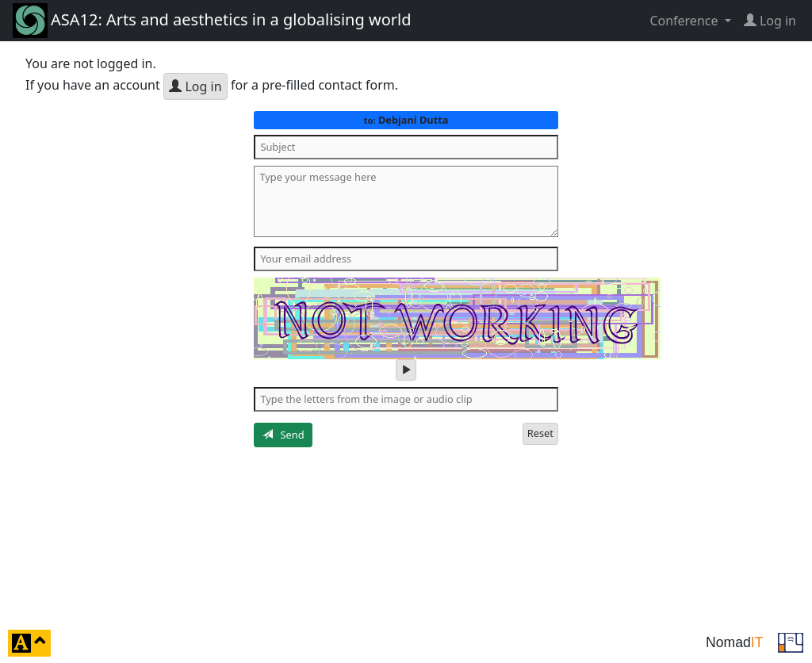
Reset (540, 433)
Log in (195, 86)
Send (283, 435)
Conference (685, 21)
